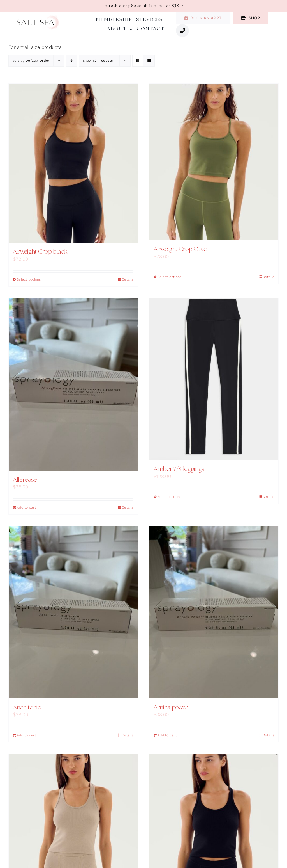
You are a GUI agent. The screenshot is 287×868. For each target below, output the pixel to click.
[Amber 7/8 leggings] (214, 379)
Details (128, 279)
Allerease (25, 480)
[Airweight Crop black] (73, 163)
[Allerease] (73, 384)
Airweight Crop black (40, 252)
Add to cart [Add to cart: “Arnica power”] (167, 735)
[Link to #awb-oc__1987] (182, 31)
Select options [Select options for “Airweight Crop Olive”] (170, 277)
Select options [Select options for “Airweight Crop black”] (29, 279)
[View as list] (149, 61)
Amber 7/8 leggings (179, 469)
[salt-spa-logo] (38, 17)
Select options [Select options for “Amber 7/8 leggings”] (170, 497)
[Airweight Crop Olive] (214, 162)
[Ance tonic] (73, 612)
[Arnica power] (214, 612)
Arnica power (171, 708)
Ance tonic (27, 708)
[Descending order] (72, 61)
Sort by (31, 61)
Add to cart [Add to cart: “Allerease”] (26, 507)
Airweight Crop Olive (180, 249)
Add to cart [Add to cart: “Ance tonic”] (26, 735)
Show (98, 61)
